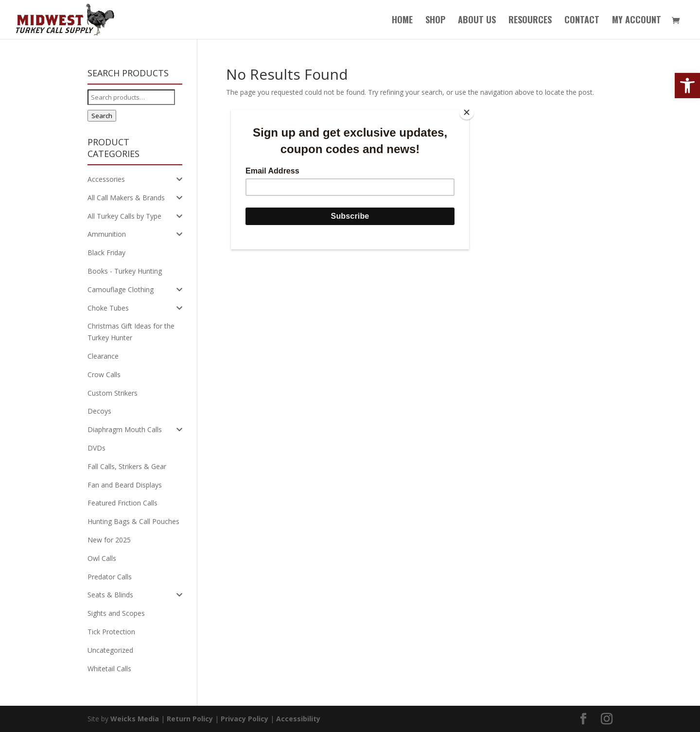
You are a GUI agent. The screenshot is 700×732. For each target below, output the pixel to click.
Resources (530, 21)
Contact (582, 21)
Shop (435, 21)
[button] (687, 86)
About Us (477, 21)
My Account (637, 21)
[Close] (467, 112)
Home (402, 21)
